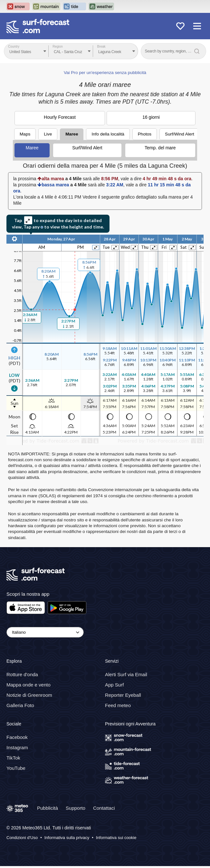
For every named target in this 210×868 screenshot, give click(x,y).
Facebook (17, 737)
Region (58, 47)
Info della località (108, 134)
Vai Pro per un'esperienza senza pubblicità (105, 73)
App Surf (114, 685)
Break (101, 47)
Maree (72, 134)
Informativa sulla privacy (67, 838)
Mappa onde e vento (29, 685)
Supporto (76, 808)
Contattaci (104, 808)
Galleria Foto (20, 705)
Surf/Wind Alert (180, 134)
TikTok (13, 758)
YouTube (16, 768)
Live (48, 134)
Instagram (17, 747)
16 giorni (151, 117)
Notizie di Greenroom (29, 695)
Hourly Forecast (60, 117)
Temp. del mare (160, 148)
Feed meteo (118, 705)
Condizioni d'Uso (22, 838)
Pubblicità (48, 808)
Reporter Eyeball (123, 695)
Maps (25, 134)
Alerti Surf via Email (126, 674)
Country (14, 47)
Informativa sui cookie (116, 838)
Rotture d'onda (22, 674)
